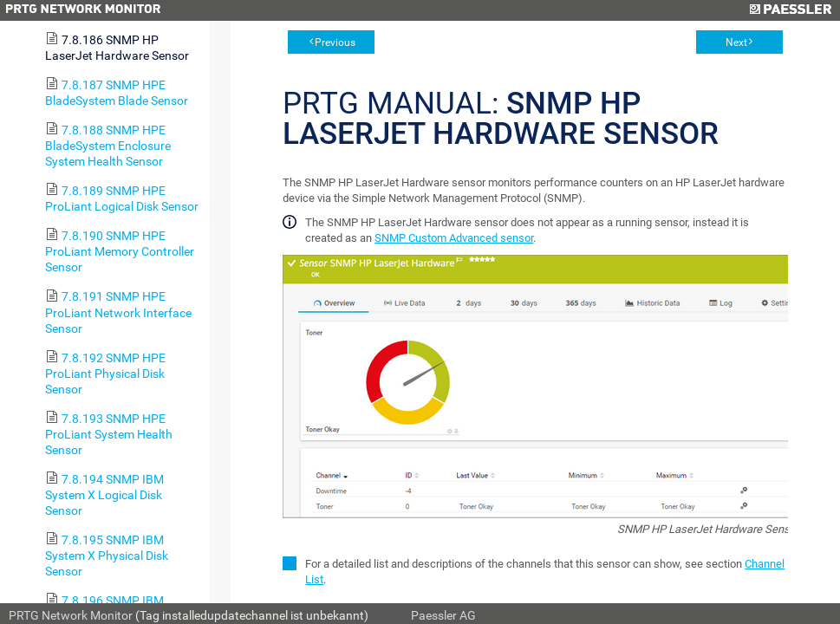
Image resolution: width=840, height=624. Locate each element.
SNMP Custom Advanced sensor (454, 238)
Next (736, 42)
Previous (335, 42)
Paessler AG (443, 615)
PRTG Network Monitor (71, 615)
